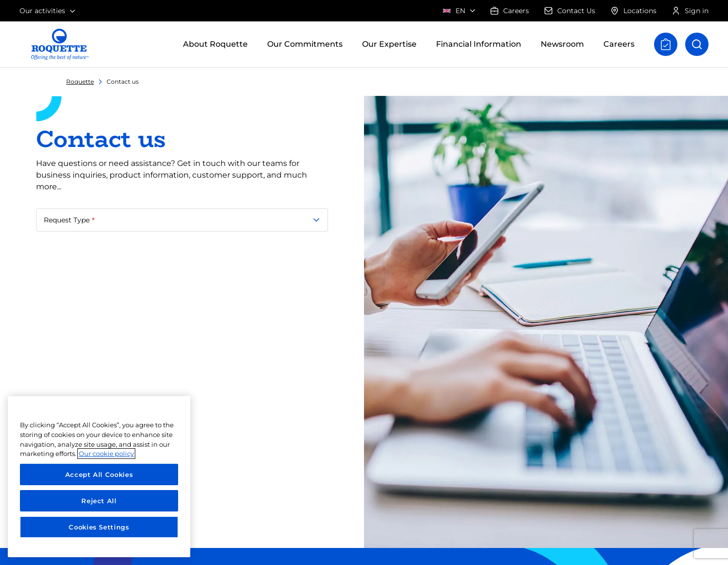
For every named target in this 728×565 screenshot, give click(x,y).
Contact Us (570, 11)
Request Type (68, 220)
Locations (634, 11)
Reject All (99, 501)
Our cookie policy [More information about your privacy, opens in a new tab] (106, 454)
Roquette (80, 82)
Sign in (690, 11)
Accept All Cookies (99, 474)
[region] (99, 477)
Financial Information (479, 44)
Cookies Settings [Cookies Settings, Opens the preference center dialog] (99, 527)
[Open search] (697, 44)
